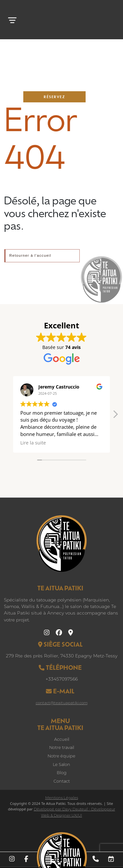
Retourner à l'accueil (30, 255)
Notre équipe (61, 756)
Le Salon (61, 765)
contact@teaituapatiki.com (62, 703)
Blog (62, 773)
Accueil (62, 740)
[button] (115, 416)
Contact (62, 781)
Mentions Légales (62, 798)
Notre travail (62, 748)
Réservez (54, 97)
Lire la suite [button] (33, 443)
